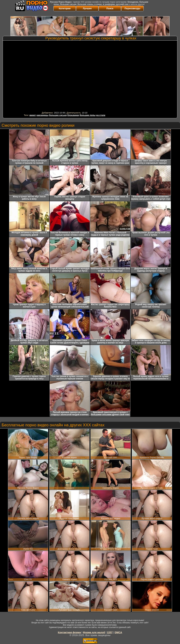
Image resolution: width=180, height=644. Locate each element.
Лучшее (87, 8)
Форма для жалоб (94, 632)
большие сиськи (58, 115)
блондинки (73, 115)
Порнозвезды (132, 8)
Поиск (110, 8)
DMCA (118, 632)
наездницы (43, 115)
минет (33, 115)
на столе (101, 115)
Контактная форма (69, 632)
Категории (65, 8)
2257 (110, 632)
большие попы (88, 115)
